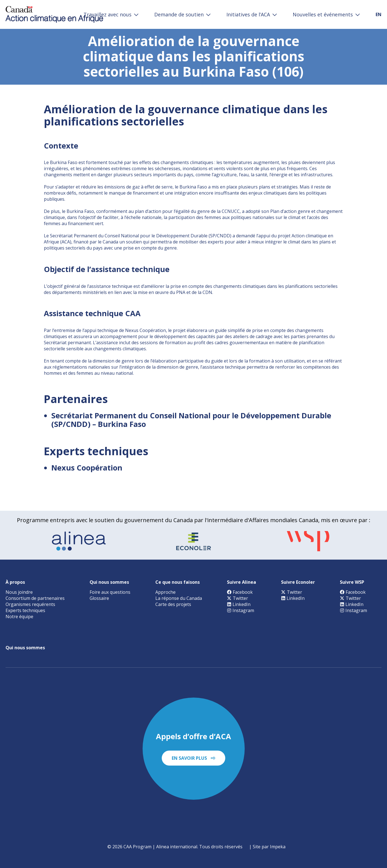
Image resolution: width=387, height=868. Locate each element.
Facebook (240, 592)
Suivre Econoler (298, 582)
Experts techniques (25, 610)
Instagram (241, 610)
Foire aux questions (110, 592)
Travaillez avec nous (107, 14)
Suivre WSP (352, 582)
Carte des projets (173, 604)
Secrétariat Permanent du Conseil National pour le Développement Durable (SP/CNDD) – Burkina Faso (191, 420)
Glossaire (99, 598)
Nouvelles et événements (323, 14)
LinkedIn (239, 604)
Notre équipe (19, 617)
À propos (15, 582)
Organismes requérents (30, 604)
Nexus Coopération (87, 468)
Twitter (237, 598)
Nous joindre (19, 592)
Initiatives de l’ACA (248, 14)
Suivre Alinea (241, 582)
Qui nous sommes (109, 582)
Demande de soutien (179, 14)
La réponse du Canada (179, 598)
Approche (165, 592)
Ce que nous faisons (178, 582)
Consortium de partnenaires (35, 598)
